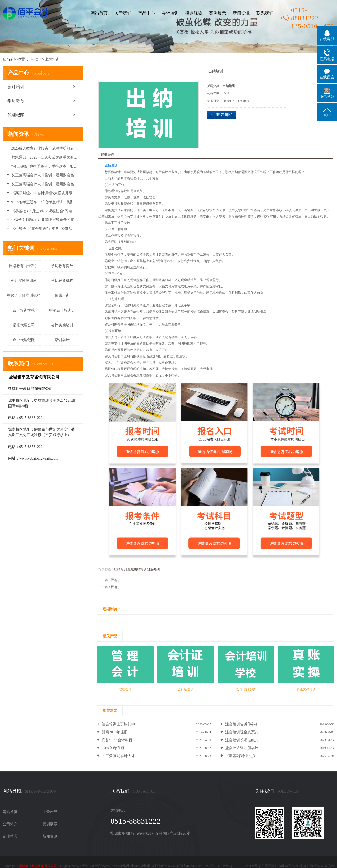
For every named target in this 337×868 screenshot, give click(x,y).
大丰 (317, 866)
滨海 (296, 866)
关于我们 (123, 13)
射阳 (310, 866)
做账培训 (62, 295)
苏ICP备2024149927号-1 (200, 866)
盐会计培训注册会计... (243, 748)
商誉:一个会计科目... (118, 740)
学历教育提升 (62, 266)
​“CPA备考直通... (114, 748)
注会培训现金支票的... (243, 732)
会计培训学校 (24, 310)
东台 (331, 866)
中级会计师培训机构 (24, 295)
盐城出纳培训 (137, 569)
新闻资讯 (241, 13)
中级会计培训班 (62, 310)
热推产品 (251, 866)
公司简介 (10, 824)
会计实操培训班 (24, 281)
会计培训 (170, 13)
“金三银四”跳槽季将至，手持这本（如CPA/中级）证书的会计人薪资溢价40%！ (45, 166)
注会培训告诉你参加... (243, 724)
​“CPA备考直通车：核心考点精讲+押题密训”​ (45, 202)
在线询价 (221, 115)
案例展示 (218, 13)
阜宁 (288, 866)
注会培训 (154, 569)
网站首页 (99, 13)
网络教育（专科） (24, 266)
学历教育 (16, 101)
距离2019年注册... (116, 732)
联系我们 (265, 13)
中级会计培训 (141, 866)
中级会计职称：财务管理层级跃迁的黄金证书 (45, 220)
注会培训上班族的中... (119, 724)
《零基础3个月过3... (241, 756)
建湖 (303, 866)
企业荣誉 (10, 836)
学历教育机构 (62, 281)
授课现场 (194, 13)
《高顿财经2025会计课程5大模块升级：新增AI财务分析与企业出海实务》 (45, 193)
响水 (324, 866)
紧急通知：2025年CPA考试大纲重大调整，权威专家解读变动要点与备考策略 (45, 157)
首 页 (35, 59)
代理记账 (16, 115)
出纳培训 (52, 59)
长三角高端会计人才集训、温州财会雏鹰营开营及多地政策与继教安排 (45, 184)
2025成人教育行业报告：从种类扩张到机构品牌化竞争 (45, 148)
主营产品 (50, 812)
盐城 (281, 866)
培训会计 (62, 340)
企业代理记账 (24, 340)
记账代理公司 (24, 325)
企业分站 (224, 866)
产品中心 (146, 13)
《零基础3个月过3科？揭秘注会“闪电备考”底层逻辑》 (45, 211)
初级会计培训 (121, 866)
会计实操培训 (62, 325)
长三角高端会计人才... (119, 756)
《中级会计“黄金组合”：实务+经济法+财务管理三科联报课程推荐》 (45, 229)
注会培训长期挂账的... (243, 740)
